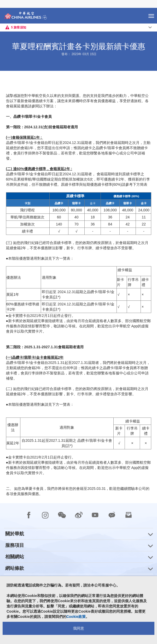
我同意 (79, 628)
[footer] (78, 574)
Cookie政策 (76, 617)
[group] (78, 534)
